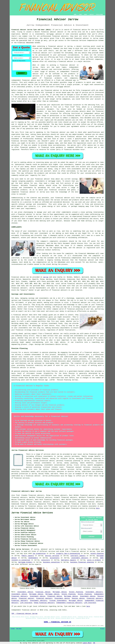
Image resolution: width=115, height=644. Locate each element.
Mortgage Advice (60, 592)
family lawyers (28, 556)
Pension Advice (78, 598)
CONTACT (92, 15)
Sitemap (13, 629)
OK (94, 643)
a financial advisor (78, 551)
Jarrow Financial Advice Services (32, 513)
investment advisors (80, 558)
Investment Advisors (94, 592)
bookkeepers (33, 558)
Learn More (87, 643)
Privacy (102, 629)
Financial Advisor (26, 598)
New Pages (19, 629)
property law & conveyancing (68, 554)
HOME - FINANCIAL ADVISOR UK (57, 622)
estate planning (97, 554)
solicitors (46, 560)
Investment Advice (25, 592)
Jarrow (46, 277)
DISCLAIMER (99, 15)
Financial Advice (43, 592)
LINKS (80, 15)
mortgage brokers (25, 562)
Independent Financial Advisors (69, 603)
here (98, 508)
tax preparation (39, 554)
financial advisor (81, 38)
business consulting (51, 562)
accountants (55, 558)
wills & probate (94, 560)
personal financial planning (68, 461)
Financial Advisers (44, 598)
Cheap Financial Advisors (44, 603)
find (18, 495)
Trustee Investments (58, 601)
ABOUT (86, 15)
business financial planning (82, 562)
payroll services (52, 556)
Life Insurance (26, 603)
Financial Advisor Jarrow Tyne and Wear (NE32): (32, 30)
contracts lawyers (78, 556)
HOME (75, 15)
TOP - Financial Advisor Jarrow (24, 614)
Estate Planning (76, 592)
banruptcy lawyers (69, 560)
